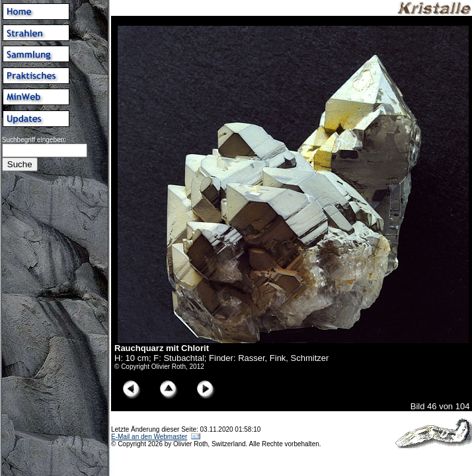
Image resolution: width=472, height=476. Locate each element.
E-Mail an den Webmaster (149, 437)
